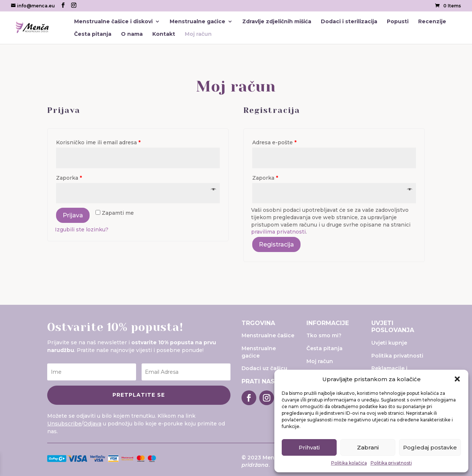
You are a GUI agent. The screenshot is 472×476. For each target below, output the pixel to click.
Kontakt (164, 34)
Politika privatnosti (391, 463)
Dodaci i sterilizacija (349, 22)
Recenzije (432, 22)
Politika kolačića (349, 463)
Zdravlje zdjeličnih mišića (277, 22)
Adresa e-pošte (274, 142)
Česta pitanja (93, 34)
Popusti (398, 22)
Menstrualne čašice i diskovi (113, 22)
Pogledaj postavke (430, 447)
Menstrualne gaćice (197, 22)
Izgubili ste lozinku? (82, 230)
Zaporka (69, 178)
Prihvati (309, 447)
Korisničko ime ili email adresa (98, 142)
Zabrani (368, 447)
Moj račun (198, 34)
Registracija (276, 244)
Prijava (73, 215)
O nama (132, 34)
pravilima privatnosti (278, 232)
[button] (457, 379)
